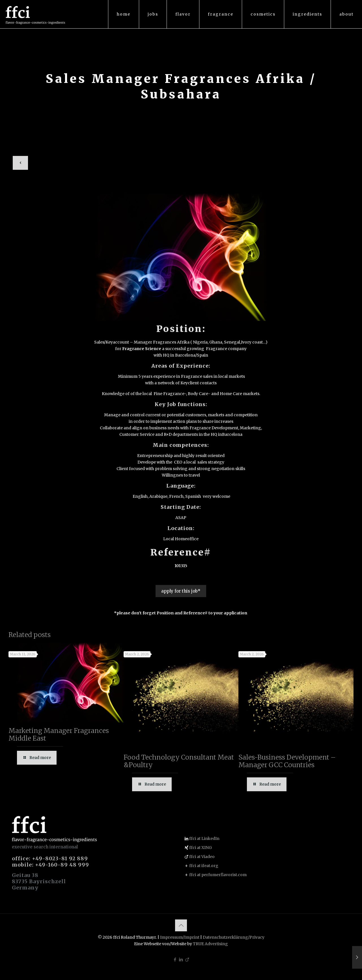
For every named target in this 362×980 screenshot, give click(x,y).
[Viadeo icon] (187, 959)
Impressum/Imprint (180, 937)
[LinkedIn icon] (181, 959)
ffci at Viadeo (202, 857)
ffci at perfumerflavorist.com (218, 875)
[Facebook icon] (175, 959)
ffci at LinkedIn (204, 839)
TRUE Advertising (210, 944)
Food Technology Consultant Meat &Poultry (179, 761)
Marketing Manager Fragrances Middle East (59, 734)
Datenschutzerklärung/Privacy (234, 937)
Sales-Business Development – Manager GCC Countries (287, 761)
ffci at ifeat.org (204, 866)
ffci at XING (201, 848)
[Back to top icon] (181, 925)
